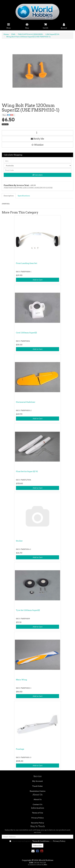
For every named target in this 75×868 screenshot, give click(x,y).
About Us (38, 799)
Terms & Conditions (41, 841)
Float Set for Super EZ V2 (27, 471)
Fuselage (20, 749)
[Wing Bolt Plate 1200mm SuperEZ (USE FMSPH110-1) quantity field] (37, 133)
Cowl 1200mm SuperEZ (26, 333)
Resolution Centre (38, 791)
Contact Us (37, 804)
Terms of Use (37, 813)
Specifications (24, 196)
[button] (37, 145)
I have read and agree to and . (37, 841)
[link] (37, 851)
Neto (45, 865)
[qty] (37, 161)
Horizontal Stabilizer (26, 402)
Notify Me (37, 139)
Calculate (38, 175)
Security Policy (38, 823)
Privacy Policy (38, 818)
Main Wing (21, 680)
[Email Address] (37, 837)
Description (9, 196)
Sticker (19, 541)
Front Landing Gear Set (27, 263)
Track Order (37, 786)
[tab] (9, 196)
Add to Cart (38, 280)
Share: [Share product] (8, 115)
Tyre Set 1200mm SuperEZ (28, 610)
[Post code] (37, 170)
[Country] (37, 166)
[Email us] (33, 851)
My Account (38, 781)
